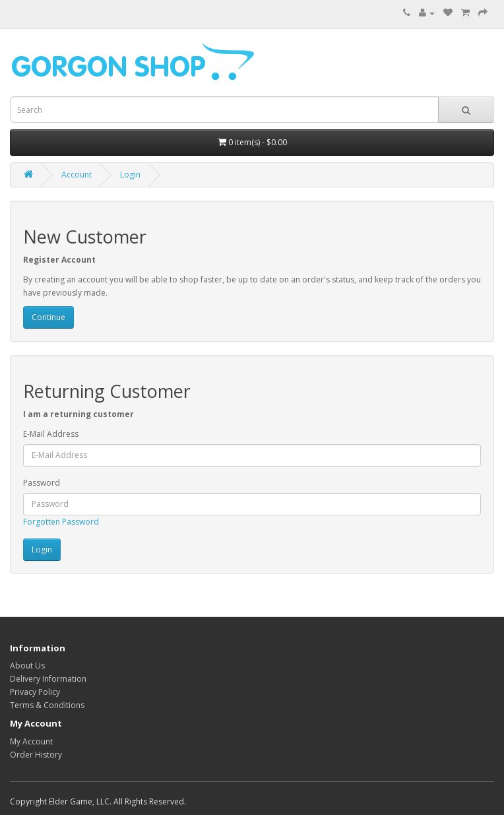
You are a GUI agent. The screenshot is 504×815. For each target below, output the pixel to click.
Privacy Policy (35, 692)
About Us (27, 666)
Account (77, 175)
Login (130, 175)
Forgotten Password (61, 522)
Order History (36, 755)
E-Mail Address (51, 434)
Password (42, 483)
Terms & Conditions (47, 705)
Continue (48, 317)
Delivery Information (48, 679)
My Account (31, 741)
